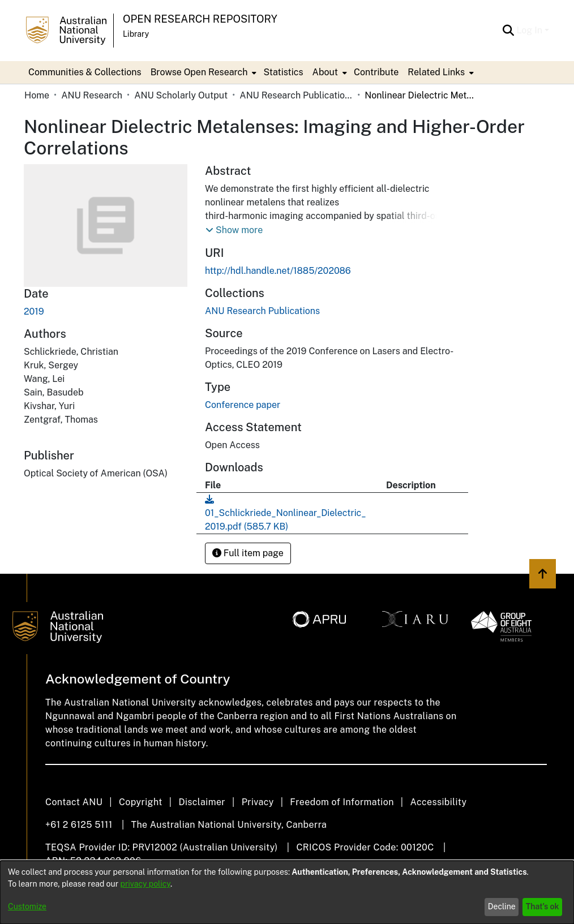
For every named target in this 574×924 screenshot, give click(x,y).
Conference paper (243, 405)
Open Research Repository (200, 19)
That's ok (543, 906)
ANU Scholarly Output (181, 95)
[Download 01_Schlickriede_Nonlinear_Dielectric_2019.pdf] (286, 513)
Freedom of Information (342, 802)
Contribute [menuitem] (376, 72)
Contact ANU (74, 802)
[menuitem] (203, 72)
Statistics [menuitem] (283, 72)
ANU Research (92, 95)
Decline (502, 906)
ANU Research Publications (296, 95)
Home (37, 95)
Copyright (141, 802)
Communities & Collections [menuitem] (85, 72)
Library (136, 34)
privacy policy (145, 884)
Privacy (258, 802)
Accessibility (438, 802)
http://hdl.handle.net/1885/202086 (278, 271)
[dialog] (287, 892)
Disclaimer (202, 802)
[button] (234, 230)
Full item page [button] (248, 553)
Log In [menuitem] (529, 30)
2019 (34, 311)
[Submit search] (508, 31)
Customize (27, 906)
